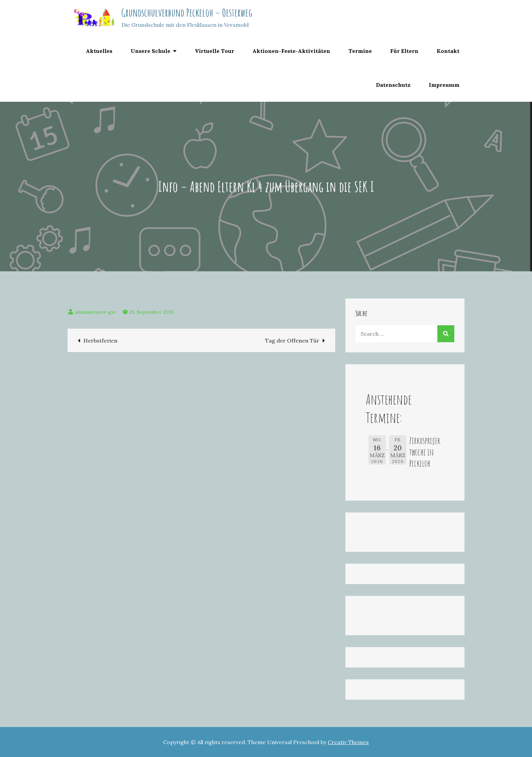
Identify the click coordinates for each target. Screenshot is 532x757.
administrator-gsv (95, 312)
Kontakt (448, 51)
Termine (360, 51)
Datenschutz (393, 85)
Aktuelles (99, 51)
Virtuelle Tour (214, 51)
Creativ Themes (348, 742)
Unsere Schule (150, 51)
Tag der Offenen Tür (292, 341)
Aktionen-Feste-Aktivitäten (291, 51)
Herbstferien (100, 341)
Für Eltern (404, 51)
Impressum (444, 85)
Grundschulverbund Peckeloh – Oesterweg (187, 12)
